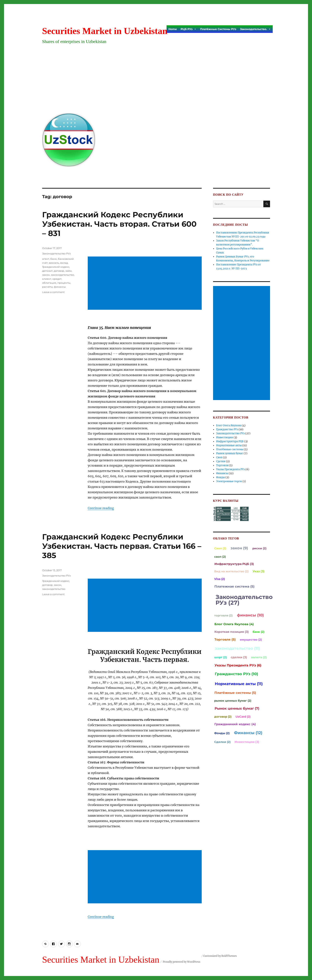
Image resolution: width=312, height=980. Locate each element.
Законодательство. (255, 29)
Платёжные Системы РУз (218, 29)
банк (54, 259)
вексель (54, 263)
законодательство (62, 275)
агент (46, 259)
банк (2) (258, 632)
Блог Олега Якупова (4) (234, 624)
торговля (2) (223, 615)
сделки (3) (239, 657)
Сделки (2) (222, 742)
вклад (64, 263)
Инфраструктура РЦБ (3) (234, 564)
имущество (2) (251, 640)
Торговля (222, 465)
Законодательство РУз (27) (244, 600)
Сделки (221, 461)
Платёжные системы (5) (235, 693)
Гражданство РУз (227, 429)
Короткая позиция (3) (232, 632)
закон (46, 275)
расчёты (47, 287)
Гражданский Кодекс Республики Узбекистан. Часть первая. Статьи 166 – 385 (122, 546)
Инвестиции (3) (247, 742)
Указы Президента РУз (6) (238, 665)
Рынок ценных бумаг (230, 453)
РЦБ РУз (188, 29)
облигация (49, 283)
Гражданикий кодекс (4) (235, 724)
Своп (219, 457)
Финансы (222, 473)
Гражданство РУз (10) (236, 674)
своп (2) (220, 557)
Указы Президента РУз (230, 469)
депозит (47, 271)
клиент (47, 279)
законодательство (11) (237, 648)
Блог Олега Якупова (229, 425)
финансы (60, 287)
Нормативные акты (229, 445)
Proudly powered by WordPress (182, 962)
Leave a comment (53, 292)
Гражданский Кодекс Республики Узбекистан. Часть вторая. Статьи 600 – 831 (119, 224)
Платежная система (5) (234, 586)
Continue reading (101, 508)
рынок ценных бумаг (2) (233, 701)
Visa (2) (220, 579)
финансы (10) (250, 615)
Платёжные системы (230, 449)
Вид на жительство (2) (231, 571)
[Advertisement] (157, 82)
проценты (64, 283)
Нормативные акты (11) (239, 684)
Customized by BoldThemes (220, 956)
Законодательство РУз (56, 253)
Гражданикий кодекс (56, 267)
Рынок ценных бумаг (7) (237, 708)
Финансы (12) (248, 733)
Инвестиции (225, 437)
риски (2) (259, 548)
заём (68, 271)
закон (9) (239, 548)
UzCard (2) (243, 717)
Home (173, 29)
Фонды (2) (222, 733)
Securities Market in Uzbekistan (105, 31)
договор (59, 271)
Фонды (220, 477)
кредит (57, 279)
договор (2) (223, 717)
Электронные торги (229, 481)
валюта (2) (259, 657)
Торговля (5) (225, 639)
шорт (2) (220, 657)
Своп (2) (220, 548)
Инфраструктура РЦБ (230, 441)
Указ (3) (259, 571)
